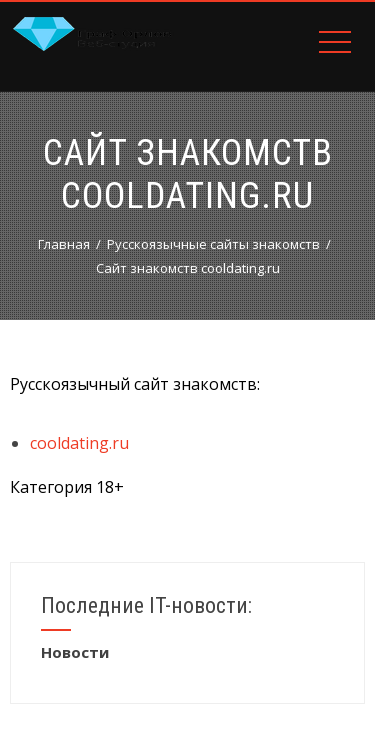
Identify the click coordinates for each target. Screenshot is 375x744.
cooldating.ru (79, 443)
